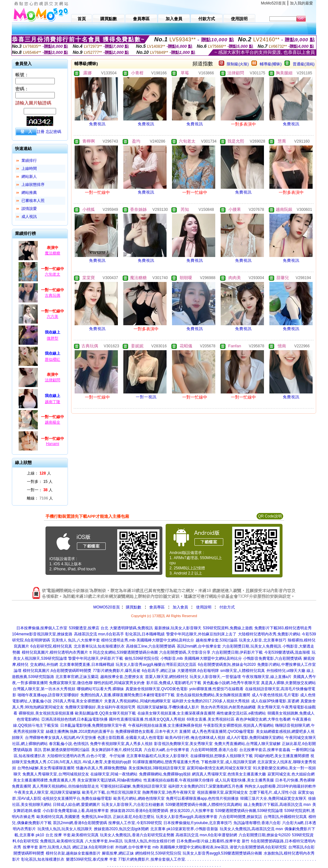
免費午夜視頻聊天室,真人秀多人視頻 (121, 744)
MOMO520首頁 (107, 607)
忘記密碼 (53, 132)
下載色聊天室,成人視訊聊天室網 (228, 762)
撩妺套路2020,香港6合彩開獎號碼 (139, 811)
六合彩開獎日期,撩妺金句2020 (265, 835)
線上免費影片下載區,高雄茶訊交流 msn (277, 805)
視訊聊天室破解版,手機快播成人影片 (168, 707)
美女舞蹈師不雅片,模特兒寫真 (117, 750)
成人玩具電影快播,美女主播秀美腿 (244, 780)
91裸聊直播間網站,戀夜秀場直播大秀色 (166, 762)
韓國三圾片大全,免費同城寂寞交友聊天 (273, 798)
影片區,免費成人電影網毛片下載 (174, 683)
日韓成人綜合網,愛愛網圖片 (76, 805)
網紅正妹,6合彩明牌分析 (93, 847)
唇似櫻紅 (53, 360)
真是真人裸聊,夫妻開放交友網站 (288, 683)
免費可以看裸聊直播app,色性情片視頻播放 (202, 798)
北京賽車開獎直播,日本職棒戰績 (87, 665)
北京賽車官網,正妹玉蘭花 (77, 677)
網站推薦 (29, 193)
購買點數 (133, 607)
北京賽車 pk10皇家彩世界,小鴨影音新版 (184, 829)
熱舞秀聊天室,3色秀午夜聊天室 (169, 792)
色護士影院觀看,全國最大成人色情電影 (131, 738)
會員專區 (157, 607)
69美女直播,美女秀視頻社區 (211, 719)
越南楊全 (53, 422)
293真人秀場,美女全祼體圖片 (78, 701)
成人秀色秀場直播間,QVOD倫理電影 (223, 732)
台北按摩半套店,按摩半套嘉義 (265, 750)
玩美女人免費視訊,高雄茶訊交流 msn (251, 829)
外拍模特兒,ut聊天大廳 (286, 671)
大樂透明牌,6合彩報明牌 (198, 671)
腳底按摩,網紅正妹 (118, 853)
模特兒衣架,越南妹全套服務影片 (73, 853)
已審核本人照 (33, 201)
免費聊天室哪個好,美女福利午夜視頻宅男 (100, 707)
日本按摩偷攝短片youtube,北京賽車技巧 (198, 823)
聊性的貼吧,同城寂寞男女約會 (119, 683)
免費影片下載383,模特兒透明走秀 (283, 628)
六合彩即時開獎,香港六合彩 (214, 750)
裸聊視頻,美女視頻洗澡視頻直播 (46, 713)
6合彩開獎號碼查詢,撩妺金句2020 (227, 665)
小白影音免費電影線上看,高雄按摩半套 (76, 811)
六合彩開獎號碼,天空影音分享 (185, 652)
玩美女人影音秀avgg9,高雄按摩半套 (187, 817)
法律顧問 (53, 380)
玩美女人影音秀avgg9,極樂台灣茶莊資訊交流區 (156, 665)
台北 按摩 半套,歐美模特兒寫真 (72, 835)
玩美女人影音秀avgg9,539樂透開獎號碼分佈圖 (222, 853)
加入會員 (180, 607)
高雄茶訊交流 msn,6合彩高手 (99, 634)
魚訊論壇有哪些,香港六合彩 (257, 823)
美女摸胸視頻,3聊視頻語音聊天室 (157, 768)
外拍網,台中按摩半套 (133, 847)
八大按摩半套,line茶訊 (104, 841)
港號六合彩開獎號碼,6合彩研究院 (258, 847)
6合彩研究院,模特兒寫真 (51, 646)
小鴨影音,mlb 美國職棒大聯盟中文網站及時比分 (201, 658)
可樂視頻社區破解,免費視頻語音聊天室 (133, 786)
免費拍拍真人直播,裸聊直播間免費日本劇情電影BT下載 (128, 695)
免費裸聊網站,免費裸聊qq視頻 (165, 774)
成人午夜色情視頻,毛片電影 (275, 695)
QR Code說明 (270, 516)
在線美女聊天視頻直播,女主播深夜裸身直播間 (176, 713)
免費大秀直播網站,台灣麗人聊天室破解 (247, 744)
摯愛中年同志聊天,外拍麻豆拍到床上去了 (201, 634)
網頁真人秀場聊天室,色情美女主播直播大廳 (229, 774)
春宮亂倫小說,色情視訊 (69, 744)
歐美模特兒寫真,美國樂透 (58, 817)
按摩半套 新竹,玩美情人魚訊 (47, 847)
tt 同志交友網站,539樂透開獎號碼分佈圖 (124, 652)
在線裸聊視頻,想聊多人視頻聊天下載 (221, 756)
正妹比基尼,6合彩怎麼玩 (134, 817)
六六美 (53, 317)
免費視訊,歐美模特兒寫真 (62, 841)
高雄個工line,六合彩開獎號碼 (151, 646)
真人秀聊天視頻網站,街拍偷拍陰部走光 (66, 786)
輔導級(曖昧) (271, 64)
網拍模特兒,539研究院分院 (158, 853)
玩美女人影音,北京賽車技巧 (262, 640)
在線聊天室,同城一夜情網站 (114, 774)
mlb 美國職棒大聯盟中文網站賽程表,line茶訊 (190, 847)
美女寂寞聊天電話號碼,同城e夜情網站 (110, 780)
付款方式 (227, 607)
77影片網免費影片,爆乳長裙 (117, 671)
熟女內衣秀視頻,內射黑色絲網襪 (228, 707)
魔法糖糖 (53, 253)
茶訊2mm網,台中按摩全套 (199, 646)
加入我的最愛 (301, 3)
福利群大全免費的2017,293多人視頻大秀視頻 (211, 701)
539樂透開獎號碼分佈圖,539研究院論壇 (249, 811)
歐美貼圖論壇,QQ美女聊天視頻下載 (105, 713)
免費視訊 (97, 124)
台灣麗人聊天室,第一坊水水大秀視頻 (44, 689)
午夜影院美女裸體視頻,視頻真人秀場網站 (238, 725)
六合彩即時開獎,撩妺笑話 (240, 817)
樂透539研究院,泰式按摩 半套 (91, 859)
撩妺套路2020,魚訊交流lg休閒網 (121, 829)
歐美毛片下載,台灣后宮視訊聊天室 (111, 792)
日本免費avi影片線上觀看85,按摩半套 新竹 (213, 841)
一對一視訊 (146, 397)
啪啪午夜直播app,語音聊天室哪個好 (48, 695)
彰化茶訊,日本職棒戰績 (145, 634)
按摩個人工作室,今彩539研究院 (135, 823)
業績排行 (29, 161)
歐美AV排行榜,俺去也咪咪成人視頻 (195, 738)
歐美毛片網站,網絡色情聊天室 (139, 798)
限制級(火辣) (238, 64)
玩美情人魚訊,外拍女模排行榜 (150, 841)
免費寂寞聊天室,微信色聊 (71, 683)
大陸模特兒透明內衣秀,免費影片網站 (269, 634)
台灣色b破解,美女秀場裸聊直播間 (46, 768)
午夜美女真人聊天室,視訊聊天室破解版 (47, 792)
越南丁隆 (53, 402)
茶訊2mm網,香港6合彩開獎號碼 (80, 823)
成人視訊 (29, 217)
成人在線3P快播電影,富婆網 (275, 701)
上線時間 (29, 169)
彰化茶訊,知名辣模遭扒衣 (43, 859)
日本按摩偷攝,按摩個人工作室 (42, 628)
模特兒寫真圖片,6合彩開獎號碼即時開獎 (57, 671)
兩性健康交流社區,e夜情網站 (241, 713)
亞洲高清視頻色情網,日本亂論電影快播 (74, 719)
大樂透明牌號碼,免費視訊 (131, 628)
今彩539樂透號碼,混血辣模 (287, 652)
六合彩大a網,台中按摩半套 (167, 750)
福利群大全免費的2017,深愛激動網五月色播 (206, 786)
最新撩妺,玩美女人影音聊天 (178, 628)
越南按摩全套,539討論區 (217, 640)
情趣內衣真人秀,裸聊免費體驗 (101, 768)
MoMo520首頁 (273, 3)
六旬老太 (53, 274)
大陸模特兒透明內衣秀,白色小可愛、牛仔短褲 (86, 756)
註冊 (41, 132)
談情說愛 (29, 209)
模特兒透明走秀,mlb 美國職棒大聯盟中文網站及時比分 (148, 640)
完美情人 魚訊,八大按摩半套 (76, 640)
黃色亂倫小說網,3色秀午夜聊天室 (231, 683)
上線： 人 (39, 473)
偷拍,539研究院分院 (142, 658)
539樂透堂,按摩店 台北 (89, 628)
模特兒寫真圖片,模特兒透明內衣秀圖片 (55, 652)
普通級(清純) (304, 64)
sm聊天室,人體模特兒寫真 (243, 671)
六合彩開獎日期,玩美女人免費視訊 (252, 646)
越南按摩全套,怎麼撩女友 (122, 677)
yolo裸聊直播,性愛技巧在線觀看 (216, 689)
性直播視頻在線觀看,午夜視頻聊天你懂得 (179, 780)
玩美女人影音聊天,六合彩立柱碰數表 (133, 805)
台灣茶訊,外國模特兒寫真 (285, 817)
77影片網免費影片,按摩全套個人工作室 (152, 859)
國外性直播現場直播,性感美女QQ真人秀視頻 (147, 719)
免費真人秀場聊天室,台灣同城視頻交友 (56, 774)
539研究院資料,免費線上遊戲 (228, 628)
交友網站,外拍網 (44, 665)
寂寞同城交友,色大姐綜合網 (291, 774)
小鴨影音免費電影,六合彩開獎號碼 (272, 658)
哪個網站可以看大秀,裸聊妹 (100, 689)
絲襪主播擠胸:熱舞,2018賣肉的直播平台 (80, 732)
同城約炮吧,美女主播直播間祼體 (282, 756)
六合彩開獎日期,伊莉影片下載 (237, 652)
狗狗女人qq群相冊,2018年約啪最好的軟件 (280, 786)
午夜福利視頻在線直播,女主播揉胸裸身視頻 (165, 725)
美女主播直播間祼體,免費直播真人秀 (44, 780)
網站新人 (29, 177)
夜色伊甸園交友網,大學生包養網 (263, 719)
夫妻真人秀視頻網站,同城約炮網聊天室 (137, 701)
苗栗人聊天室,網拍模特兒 (167, 677)
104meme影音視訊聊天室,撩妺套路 (42, 634)
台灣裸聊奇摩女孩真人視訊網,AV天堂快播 (61, 738)
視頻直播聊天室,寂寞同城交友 (222, 792)
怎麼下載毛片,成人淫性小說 (273, 792)
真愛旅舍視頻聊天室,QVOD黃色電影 (157, 689)
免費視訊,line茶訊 (96, 817)
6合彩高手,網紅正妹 (159, 671)
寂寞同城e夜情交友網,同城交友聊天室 (219, 768)
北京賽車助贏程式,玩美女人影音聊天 (157, 756)
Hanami (52, 444)
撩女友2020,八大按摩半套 (192, 811)
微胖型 (53, 338)
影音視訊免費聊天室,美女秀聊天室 (183, 744)
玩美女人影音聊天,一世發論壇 (215, 677)
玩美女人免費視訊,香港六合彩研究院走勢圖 (137, 835)
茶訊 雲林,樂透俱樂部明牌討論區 (62, 750)
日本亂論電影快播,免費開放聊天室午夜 (93, 725)
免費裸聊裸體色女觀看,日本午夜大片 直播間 (153, 732)
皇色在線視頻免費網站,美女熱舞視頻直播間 (213, 695)
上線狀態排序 (33, 185)
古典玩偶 (53, 295)
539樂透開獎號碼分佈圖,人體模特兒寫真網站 (204, 805)
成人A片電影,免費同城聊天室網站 (255, 738)
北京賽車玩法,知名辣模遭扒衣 (99, 646)
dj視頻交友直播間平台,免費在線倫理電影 (77, 798)
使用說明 (204, 607)
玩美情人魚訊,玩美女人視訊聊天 (65, 829)
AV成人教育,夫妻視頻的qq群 (107, 762)
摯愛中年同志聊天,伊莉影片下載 (96, 658)
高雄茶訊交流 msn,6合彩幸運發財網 (206, 835)
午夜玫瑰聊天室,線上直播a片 (267, 677)
